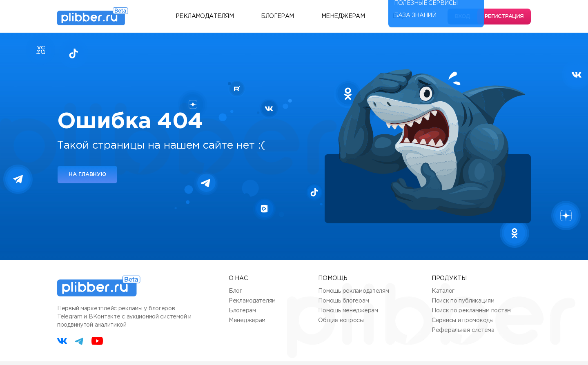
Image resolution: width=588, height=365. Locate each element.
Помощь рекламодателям (353, 291)
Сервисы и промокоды (463, 320)
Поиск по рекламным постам (471, 311)
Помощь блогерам (343, 301)
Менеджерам (343, 16)
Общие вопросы (341, 320)
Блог (235, 291)
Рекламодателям (205, 16)
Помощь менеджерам (348, 311)
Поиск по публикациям (463, 301)
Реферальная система (463, 330)
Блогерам (277, 16)
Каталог (443, 291)
